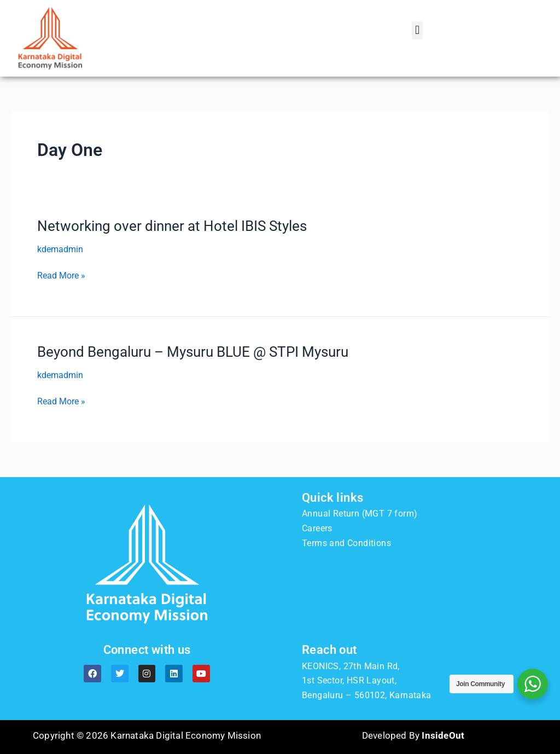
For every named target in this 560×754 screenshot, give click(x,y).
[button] (417, 30)
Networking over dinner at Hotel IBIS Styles (172, 226)
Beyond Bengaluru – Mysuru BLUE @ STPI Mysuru (193, 352)
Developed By (413, 735)
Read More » (61, 276)
